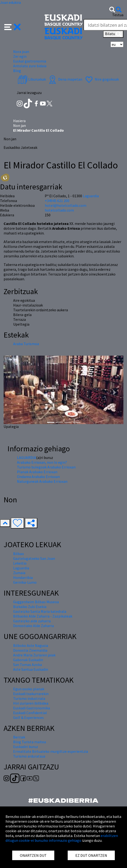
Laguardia (91, 196)
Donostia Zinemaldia (30, 650)
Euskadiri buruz (26, 747)
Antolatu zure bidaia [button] (30, 66)
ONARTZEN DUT (33, 855)
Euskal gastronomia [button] (30, 61)
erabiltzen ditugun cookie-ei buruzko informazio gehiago (62, 838)
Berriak (19, 737)
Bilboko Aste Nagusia (31, 645)
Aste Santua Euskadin (31, 669)
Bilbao (19, 554)
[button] (13, 26)
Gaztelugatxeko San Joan (34, 558)
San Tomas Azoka (28, 665)
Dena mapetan (65, 79)
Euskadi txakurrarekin (31, 694)
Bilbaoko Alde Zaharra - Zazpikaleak (43, 616)
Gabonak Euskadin (28, 660)
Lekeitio (20, 563)
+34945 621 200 (57, 201)
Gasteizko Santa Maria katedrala (40, 611)
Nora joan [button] (21, 52)
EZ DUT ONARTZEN (91, 855)
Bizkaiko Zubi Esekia (30, 607)
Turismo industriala (29, 698)
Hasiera (19, 121)
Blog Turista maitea (30, 742)
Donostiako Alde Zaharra (33, 626)
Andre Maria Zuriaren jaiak (34, 655)
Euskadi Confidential (30, 713)
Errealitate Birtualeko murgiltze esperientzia (51, 751)
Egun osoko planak (29, 689)
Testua (118, 15)
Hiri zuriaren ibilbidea (31, 703)
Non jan (19, 125)
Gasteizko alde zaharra (32, 621)
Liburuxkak (32, 79)
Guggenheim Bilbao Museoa (36, 602)
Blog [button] (17, 71)
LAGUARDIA (27, 457)
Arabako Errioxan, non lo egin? (42, 462)
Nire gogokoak (102, 79)
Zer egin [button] (20, 56)
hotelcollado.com (59, 210)
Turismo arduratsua (29, 756)
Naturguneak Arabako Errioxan (42, 481)
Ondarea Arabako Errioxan (38, 477)
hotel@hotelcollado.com (66, 205)
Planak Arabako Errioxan (37, 472)
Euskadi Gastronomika (32, 708)
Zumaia (19, 573)
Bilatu (113, 34)
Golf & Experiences (28, 717)
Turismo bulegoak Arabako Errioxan (46, 467)
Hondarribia (23, 577)
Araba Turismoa (26, 344)
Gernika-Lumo (25, 582)
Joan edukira (10, 2)
